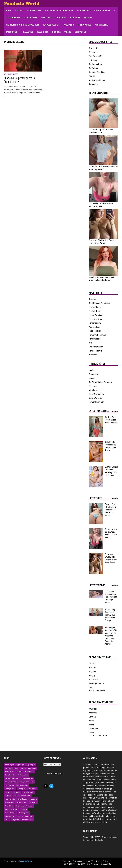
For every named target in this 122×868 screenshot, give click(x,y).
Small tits (19, 816)
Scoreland (93, 679)
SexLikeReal (94, 48)
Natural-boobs (23, 799)
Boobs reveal (9, 771)
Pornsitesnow (95, 323)
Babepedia (93, 84)
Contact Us (106, 864)
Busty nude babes (11, 782)
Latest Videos (97, 585)
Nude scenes (22, 802)
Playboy (92, 672)
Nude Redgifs (10, 802)
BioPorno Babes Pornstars (100, 382)
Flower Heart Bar (96, 402)
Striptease (29, 816)
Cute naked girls (22, 785)
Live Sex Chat (84, 11)
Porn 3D (90, 861)
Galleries (28, 32)
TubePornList (95, 331)
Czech (91, 733)
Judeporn (93, 355)
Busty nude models (27, 782)
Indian (91, 721)
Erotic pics (21, 789)
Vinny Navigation (96, 394)
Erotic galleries (10, 789)
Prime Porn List (96, 315)
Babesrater (94, 52)
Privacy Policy (102, 861)
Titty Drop (15, 820)
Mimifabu (93, 390)
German (92, 717)
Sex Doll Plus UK (51, 25)
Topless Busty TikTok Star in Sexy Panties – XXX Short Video (111, 510)
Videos (68, 32)
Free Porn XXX (95, 56)
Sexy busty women (11, 809)
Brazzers (93, 299)
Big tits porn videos (12, 768)
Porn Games (78, 861)
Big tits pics (31, 765)
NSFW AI (88, 18)
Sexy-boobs (20, 806)
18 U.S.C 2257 (69, 864)
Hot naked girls (28, 792)
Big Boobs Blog (95, 64)
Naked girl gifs (10, 799)
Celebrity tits (9, 785)
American (93, 709)
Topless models (27, 820)
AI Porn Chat (31, 18)
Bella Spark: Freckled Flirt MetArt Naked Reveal (111, 446)
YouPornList (94, 327)
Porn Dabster (95, 339)
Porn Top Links (95, 351)
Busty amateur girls (12, 778)
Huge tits (8, 796)
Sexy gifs (24, 809)
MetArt (16, 796)
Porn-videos (33, 802)
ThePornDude (84, 25)
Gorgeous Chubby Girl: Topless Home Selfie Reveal (111, 558)
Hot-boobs (17, 792)
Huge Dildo (68, 25)
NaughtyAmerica (96, 683)
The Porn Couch (96, 347)
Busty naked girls (27, 778)
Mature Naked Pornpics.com (59, 11)
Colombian (94, 729)
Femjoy (92, 675)
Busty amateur (23, 775)
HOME (8, 11)
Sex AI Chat (60, 18)
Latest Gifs (95, 498)
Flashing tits (32, 789)
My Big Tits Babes (97, 80)
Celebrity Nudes (11, 74)
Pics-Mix (56, 32)
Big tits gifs (20, 765)
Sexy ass (29, 806)
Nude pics (34, 799)
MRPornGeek (101, 25)
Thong (7, 820)
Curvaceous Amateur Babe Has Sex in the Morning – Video (111, 597)
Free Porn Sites (95, 319)
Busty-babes (29, 771)
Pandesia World (26, 861)
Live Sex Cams (34, 11)
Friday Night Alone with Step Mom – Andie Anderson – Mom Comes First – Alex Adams (111, 636)
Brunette (19, 771)
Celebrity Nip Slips (97, 72)
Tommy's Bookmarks (98, 335)
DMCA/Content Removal (88, 864)
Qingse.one (94, 374)
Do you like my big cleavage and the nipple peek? (111, 533)
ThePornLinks (95, 307)
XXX (91, 343)
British (91, 725)
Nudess (92, 378)
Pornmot (66, 861)
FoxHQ (92, 76)
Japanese (93, 713)
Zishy (91, 687)
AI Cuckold (75, 18)
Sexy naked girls (11, 813)
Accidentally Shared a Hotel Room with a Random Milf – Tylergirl (111, 615)
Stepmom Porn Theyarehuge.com (22, 25)
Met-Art (92, 664)
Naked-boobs (26, 796)
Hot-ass (8, 792)
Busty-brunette (10, 775)
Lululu (91, 370)
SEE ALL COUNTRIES (98, 736)
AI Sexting (46, 18)
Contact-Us (81, 32)
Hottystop (93, 60)
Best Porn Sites (102, 11)
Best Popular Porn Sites (99, 303)
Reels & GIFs (43, 32)
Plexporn (93, 386)
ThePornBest (94, 311)
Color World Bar (96, 398)
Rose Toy (19, 11)
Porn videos (9, 806)
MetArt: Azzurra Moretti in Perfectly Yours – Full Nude (111, 471)
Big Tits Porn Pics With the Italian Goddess (111, 420)
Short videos (9, 816)
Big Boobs (93, 68)
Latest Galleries (99, 411)
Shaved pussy (24, 813)
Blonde (23, 768)
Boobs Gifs (32, 768)
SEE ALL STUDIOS (97, 690)
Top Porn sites (13, 18)
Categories (11, 32)
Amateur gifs (9, 765)
